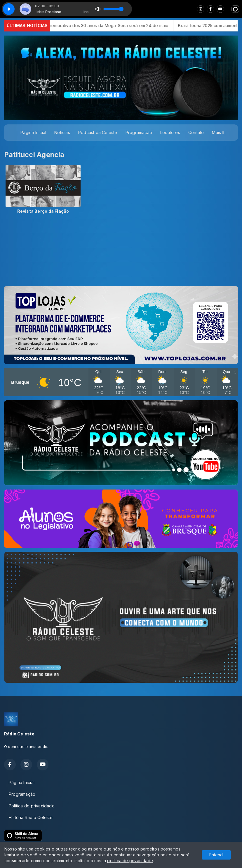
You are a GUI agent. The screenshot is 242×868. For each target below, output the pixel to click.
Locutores (170, 132)
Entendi (216, 855)
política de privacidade (130, 861)
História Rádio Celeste (31, 817)
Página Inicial (33, 132)
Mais (218, 132)
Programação (139, 132)
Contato (196, 132)
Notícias (62, 132)
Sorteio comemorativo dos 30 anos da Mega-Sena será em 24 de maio (123, 25)
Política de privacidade (32, 806)
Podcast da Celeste (98, 132)
